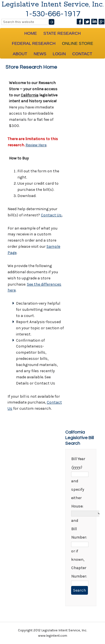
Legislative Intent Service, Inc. (53, 4)
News (40, 54)
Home (31, 33)
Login (59, 54)
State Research (62, 33)
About (20, 54)
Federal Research (34, 43)
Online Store (77, 43)
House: (77, 506)
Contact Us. (52, 215)
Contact (82, 54)
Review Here (36, 145)
